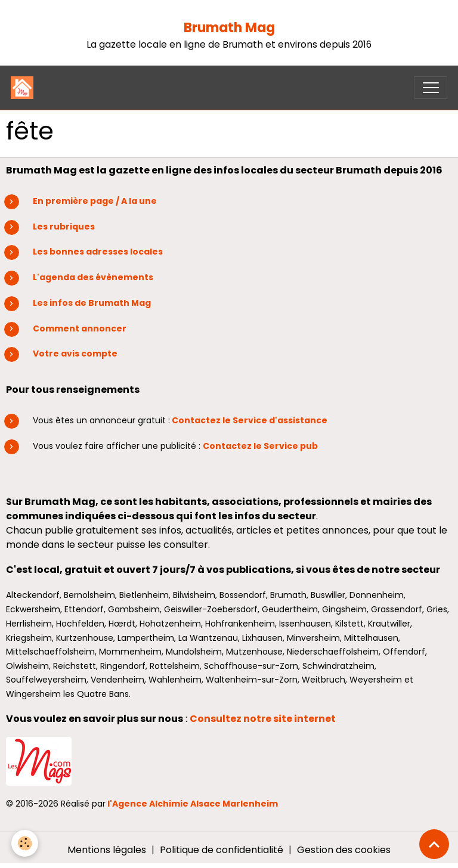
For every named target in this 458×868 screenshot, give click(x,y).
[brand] (25, 88)
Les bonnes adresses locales (98, 252)
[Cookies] (25, 843)
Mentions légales (107, 850)
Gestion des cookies (344, 850)
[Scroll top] (434, 844)
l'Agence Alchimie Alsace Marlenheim (193, 804)
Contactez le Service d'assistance (250, 420)
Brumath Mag (229, 28)
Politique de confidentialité (222, 850)
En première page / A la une (95, 201)
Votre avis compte (75, 354)
